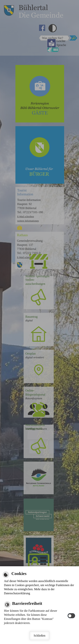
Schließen (39, 636)
